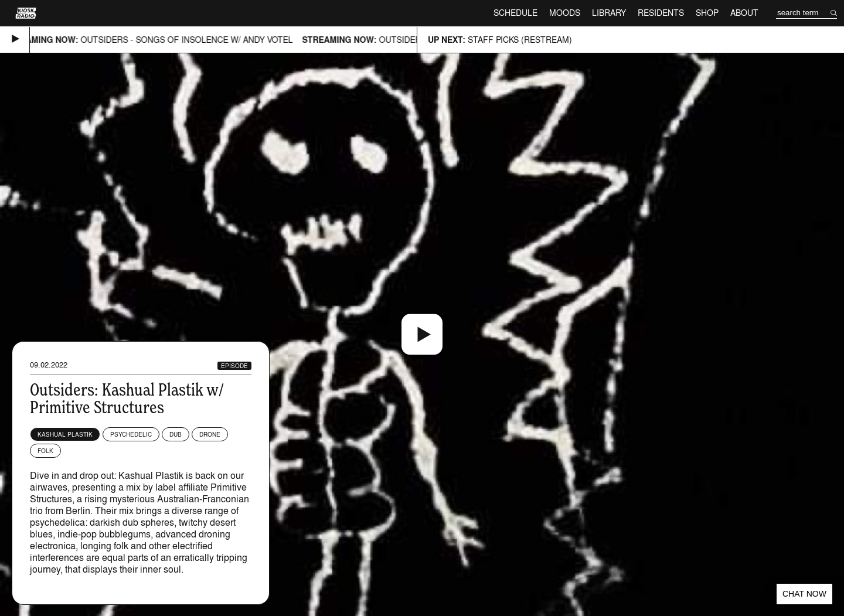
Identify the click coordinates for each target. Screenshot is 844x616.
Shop (707, 13)
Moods (565, 13)
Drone (210, 434)
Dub (176, 434)
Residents (661, 13)
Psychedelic (131, 434)
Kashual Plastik (65, 434)
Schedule (515, 13)
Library (609, 13)
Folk (45, 451)
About (744, 13)
